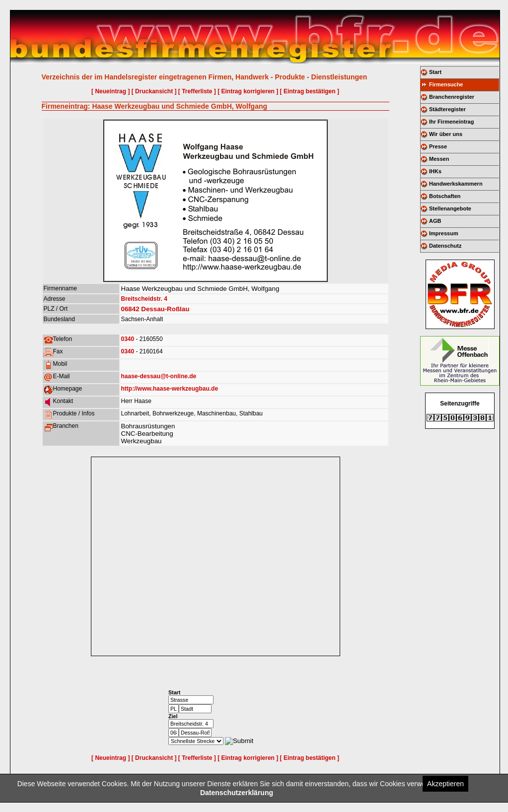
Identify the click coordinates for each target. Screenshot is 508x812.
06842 (130, 309)
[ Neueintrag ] (110, 91)
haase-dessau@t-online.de (159, 376)
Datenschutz (445, 246)
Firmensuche (446, 84)
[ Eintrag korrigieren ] (248, 91)
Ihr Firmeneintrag (451, 122)
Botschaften (445, 196)
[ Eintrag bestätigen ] (310, 91)
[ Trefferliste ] (197, 91)
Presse (438, 146)
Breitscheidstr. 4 (144, 299)
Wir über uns (446, 134)
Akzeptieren (445, 784)
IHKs (435, 171)
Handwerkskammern (456, 184)
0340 (128, 339)
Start (435, 72)
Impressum (444, 233)
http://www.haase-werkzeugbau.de (170, 389)
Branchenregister (452, 97)
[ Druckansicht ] (154, 91)
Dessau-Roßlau (165, 309)
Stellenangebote (450, 208)
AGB (435, 221)
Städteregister (447, 109)
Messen (439, 159)
